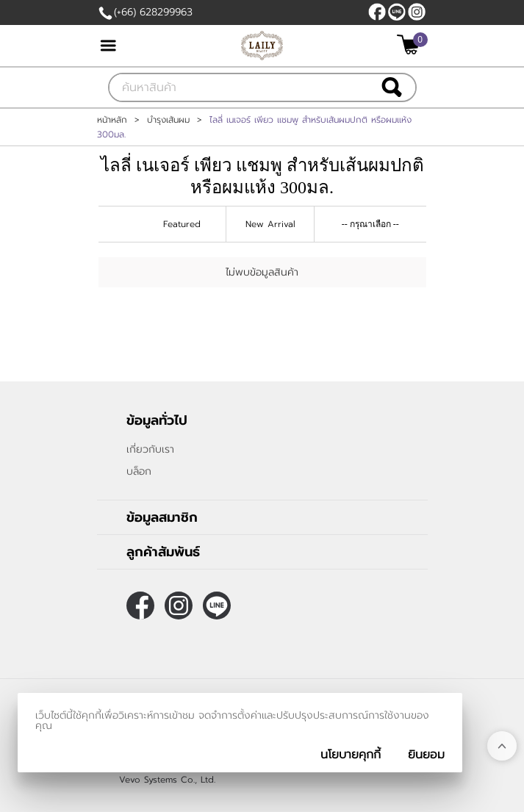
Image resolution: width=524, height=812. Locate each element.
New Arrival (270, 224)
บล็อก (139, 471)
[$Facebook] (377, 12)
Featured (182, 224)
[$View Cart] (410, 44)
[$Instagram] (417, 12)
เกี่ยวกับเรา (150, 449)
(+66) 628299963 (153, 12)
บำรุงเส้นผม (168, 120)
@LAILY (397, 12)
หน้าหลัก (112, 120)
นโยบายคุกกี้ (351, 755)
